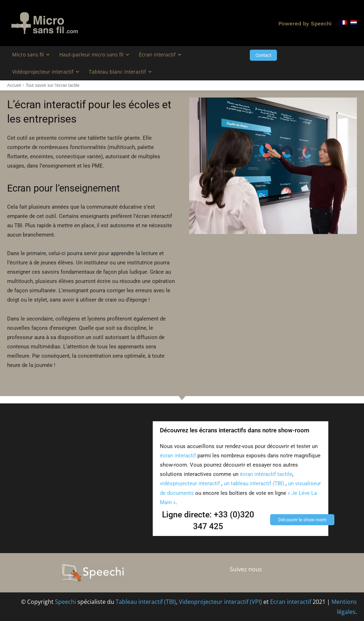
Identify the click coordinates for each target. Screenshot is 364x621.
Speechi (65, 602)
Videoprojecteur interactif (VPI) (220, 602)
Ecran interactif (291, 602)
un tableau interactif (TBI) (255, 483)
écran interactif (178, 456)
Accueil (14, 85)
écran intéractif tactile (266, 474)
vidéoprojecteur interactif (190, 483)
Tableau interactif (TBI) (146, 602)
